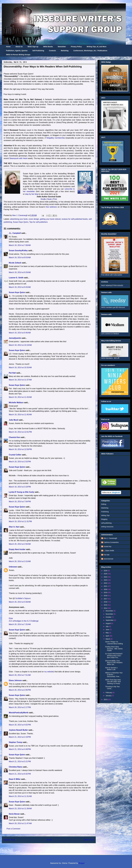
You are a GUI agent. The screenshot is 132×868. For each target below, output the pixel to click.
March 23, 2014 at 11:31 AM (20, 796)
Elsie (11, 618)
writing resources (107, 527)
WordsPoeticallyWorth (19, 713)
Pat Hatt (12, 373)
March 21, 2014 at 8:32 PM (20, 774)
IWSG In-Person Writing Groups (18, 55)
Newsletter (62, 47)
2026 (106, 571)
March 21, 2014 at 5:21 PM (20, 761)
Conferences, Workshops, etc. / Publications (90, 51)
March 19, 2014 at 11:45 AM (20, 415)
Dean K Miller (15, 779)
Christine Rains (16, 767)
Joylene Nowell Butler (18, 730)
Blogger (82, 863)
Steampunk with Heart (18, 158)
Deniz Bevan (14, 814)
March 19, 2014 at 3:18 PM (20, 487)
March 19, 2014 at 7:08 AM (20, 245)
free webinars (51, 207)
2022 (106, 583)
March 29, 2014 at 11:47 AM (20, 823)
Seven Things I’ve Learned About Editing (114, 643)
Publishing (105, 512)
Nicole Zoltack (15, 263)
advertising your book (19, 219)
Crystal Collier (15, 455)
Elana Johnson (15, 680)
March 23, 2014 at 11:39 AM (20, 809)
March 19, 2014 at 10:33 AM (20, 367)
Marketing (65, 51)
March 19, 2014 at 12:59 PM (20, 449)
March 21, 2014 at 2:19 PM (20, 737)
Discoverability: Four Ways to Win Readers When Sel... (114, 663)
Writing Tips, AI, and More (97, 47)
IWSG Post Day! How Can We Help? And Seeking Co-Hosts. (113, 682)
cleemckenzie (108, 559)
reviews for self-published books (75, 219)
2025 (106, 574)
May (107, 633)
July (107, 626)
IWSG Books (48, 47)
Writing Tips (105, 515)
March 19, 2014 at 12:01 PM (20, 432)
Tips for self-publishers (38, 222)
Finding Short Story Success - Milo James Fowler (114, 649)
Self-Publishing (38, 51)
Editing (104, 504)
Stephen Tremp (15, 742)
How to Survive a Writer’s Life (111, 669)
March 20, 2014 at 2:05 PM (20, 690)
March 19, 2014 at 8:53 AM (20, 257)
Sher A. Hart (14, 527)
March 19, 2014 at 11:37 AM (20, 380)
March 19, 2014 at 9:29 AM (20, 272)
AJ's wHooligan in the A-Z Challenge (24, 621)
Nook (49, 199)
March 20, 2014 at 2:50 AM (20, 544)
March (108, 639)
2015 (106, 605)
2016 (106, 602)
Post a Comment (13, 829)
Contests (52, 51)
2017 (106, 599)
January (109, 696)
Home (8, 47)
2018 (106, 596)
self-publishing (106, 523)
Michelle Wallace (16, 403)
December (110, 611)
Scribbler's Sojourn (23, 598)
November (110, 614)
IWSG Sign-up (33, 47)
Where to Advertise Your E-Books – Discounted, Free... (114, 675)
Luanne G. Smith (16, 278)
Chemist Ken (14, 437)
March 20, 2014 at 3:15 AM (20, 561)
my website (49, 672)
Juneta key (107, 546)
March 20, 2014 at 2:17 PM (20, 707)
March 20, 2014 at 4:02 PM (20, 725)
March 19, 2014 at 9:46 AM (20, 333)
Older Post (89, 840)
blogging (104, 519)
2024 (106, 577)
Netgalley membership (56, 138)
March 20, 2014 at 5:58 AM (20, 602)
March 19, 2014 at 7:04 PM (20, 502)
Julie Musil (14, 420)
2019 (106, 592)
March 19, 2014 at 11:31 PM (20, 521)
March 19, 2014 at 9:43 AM (20, 287)
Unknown (13, 567)
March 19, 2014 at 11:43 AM (20, 397)
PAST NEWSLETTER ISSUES (112, 285)
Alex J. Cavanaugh (110, 538)
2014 (106, 608)
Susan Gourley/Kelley (18, 251)
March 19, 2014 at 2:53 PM (20, 462)
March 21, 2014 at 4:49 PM (20, 749)
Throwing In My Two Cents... (112, 688)
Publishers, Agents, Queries (17, 51)
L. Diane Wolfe (109, 551)
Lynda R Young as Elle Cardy (21, 492)
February (109, 693)
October (109, 617)
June (108, 630)
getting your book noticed (50, 219)
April (107, 636)
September (110, 620)
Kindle (43, 199)
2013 (106, 700)
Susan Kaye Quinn (21, 222)
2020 (106, 589)
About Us (19, 47)
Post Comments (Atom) (54, 848)
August (108, 623)
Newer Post (9, 840)
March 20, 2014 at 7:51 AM (20, 675)
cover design (34, 219)
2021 (106, 586)
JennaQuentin (15, 338)
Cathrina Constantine (111, 542)
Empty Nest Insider (17, 549)
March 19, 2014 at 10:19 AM (20, 345)
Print (55, 199)
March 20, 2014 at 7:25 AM (20, 624)
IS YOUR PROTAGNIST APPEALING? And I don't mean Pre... (114, 656)
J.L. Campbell (15, 233)
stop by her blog (32, 194)
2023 (106, 580)
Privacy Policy (76, 47)
